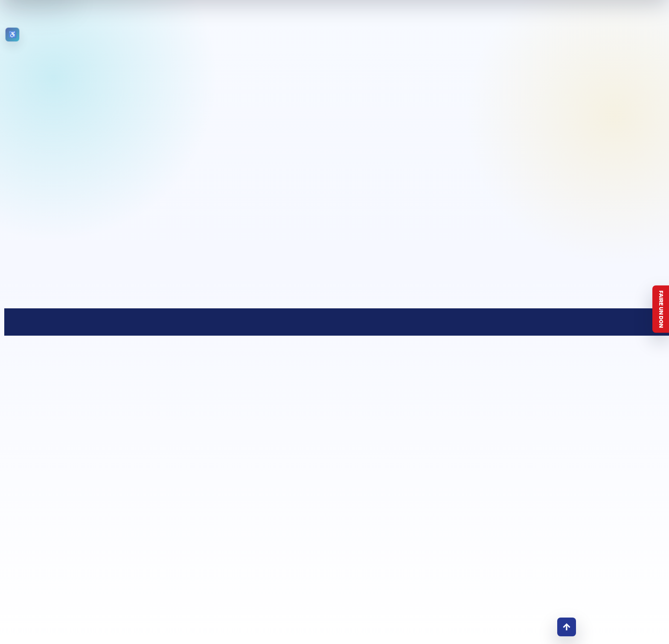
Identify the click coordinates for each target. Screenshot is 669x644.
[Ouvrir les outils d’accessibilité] (12, 35)
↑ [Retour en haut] (567, 627)
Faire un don (661, 309)
